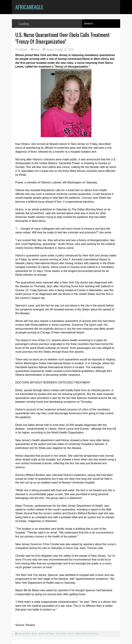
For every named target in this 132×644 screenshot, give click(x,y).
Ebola (34, 634)
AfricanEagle (29, 7)
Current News (24, 634)
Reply (37, 49)
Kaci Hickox (61, 634)
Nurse (71, 634)
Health (41, 634)
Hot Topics (50, 634)
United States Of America (86, 634)
